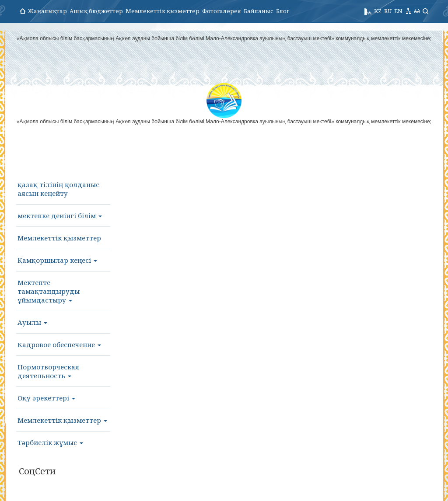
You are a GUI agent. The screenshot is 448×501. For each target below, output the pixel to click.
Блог (283, 11)
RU (388, 11)
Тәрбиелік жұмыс (50, 442)
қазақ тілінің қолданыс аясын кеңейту (58, 189)
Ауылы (32, 322)
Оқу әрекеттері (46, 398)
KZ (378, 11)
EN (398, 11)
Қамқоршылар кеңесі (57, 260)
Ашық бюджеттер (96, 11)
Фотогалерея (222, 11)
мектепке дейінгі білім (60, 216)
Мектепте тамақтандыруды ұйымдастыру (49, 291)
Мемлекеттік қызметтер (163, 11)
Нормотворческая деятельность (48, 371)
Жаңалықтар (47, 11)
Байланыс (259, 11)
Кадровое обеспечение (59, 344)
